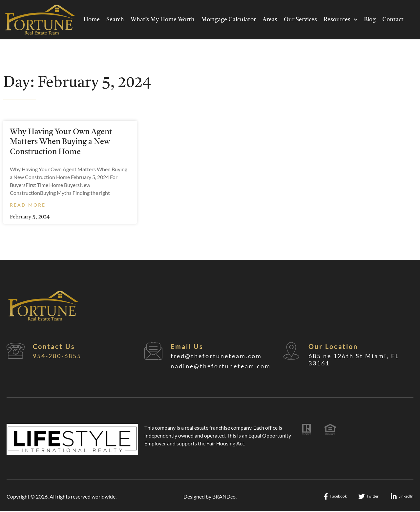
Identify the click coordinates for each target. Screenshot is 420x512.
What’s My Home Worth (163, 20)
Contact (393, 20)
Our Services (300, 20)
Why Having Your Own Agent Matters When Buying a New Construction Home (61, 142)
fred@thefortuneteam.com (216, 356)
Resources (340, 20)
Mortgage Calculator (229, 20)
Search (115, 20)
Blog (370, 20)
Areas (270, 20)
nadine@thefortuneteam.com (221, 366)
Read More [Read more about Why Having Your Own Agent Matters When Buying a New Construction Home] (28, 205)
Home (92, 20)
